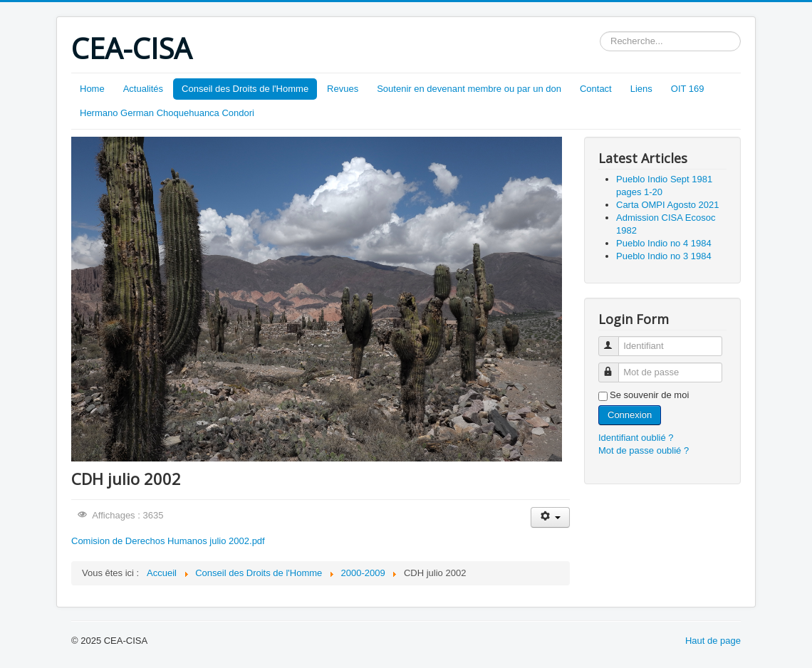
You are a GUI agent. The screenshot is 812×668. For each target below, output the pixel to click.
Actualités (143, 89)
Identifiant (615, 340)
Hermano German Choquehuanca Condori (167, 113)
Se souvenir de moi (649, 395)
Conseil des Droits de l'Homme (245, 89)
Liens (641, 89)
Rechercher (600, 32)
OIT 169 (688, 89)
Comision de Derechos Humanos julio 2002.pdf (168, 541)
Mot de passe (615, 366)
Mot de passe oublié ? (644, 450)
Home (92, 89)
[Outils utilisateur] (550, 517)
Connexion (630, 415)
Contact (596, 89)
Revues (343, 89)
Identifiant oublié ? (636, 438)
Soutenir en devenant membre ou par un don (469, 89)
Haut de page (713, 641)
